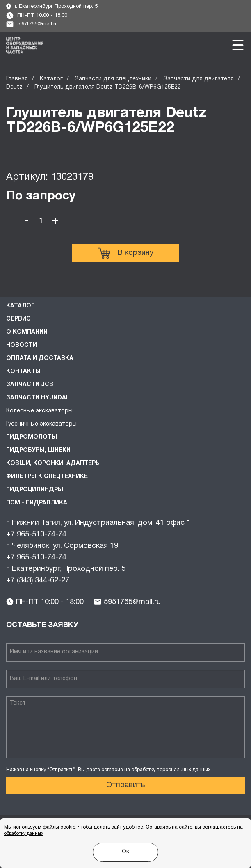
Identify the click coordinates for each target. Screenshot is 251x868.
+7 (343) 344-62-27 (38, 581)
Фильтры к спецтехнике (47, 477)
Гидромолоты (32, 437)
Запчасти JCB (30, 385)
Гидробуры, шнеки (38, 450)
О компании (27, 332)
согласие (112, 770)
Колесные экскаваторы (39, 411)
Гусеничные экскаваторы (41, 424)
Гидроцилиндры (35, 490)
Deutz (14, 87)
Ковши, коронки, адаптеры (54, 464)
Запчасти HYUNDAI (37, 398)
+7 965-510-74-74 (36, 535)
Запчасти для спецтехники (113, 79)
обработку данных (24, 834)
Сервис (18, 319)
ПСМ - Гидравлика (37, 503)
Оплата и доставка (40, 358)
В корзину (126, 253)
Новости (22, 345)
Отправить (126, 785)
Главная (17, 79)
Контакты (23, 372)
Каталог (51, 79)
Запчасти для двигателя (199, 79)
